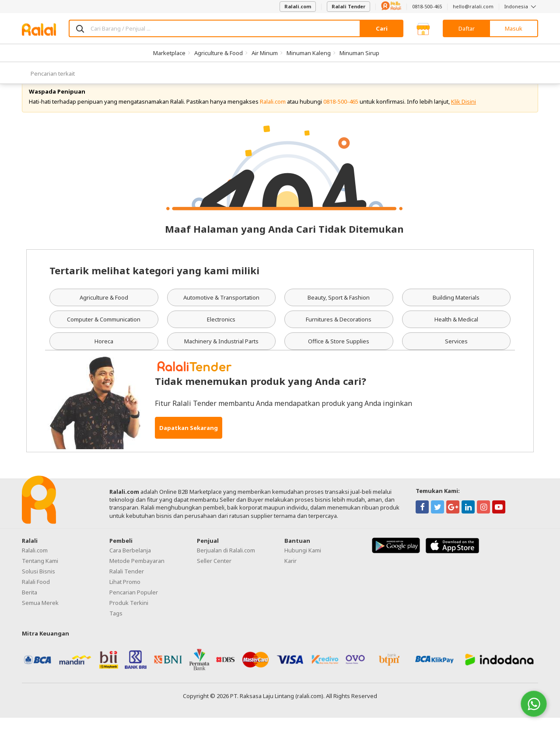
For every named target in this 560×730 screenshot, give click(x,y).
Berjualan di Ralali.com (226, 562)
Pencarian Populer (134, 604)
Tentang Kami (40, 573)
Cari (382, 28)
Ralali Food (36, 594)
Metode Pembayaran (137, 573)
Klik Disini (464, 114)
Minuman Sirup (359, 53)
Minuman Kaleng (309, 53)
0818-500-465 (427, 6)
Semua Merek (40, 615)
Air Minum (265, 53)
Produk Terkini (129, 615)
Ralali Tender (348, 6)
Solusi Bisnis (38, 583)
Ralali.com (298, 6)
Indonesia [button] (521, 6)
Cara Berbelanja (130, 562)
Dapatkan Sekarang (189, 440)
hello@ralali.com (473, 6)
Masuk (514, 28)
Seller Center (214, 573)
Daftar (467, 28)
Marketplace (169, 53)
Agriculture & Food (219, 53)
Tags (116, 625)
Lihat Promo (125, 594)
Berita (30, 604)
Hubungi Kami (303, 562)
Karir (290, 573)
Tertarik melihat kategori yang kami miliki (154, 283)
